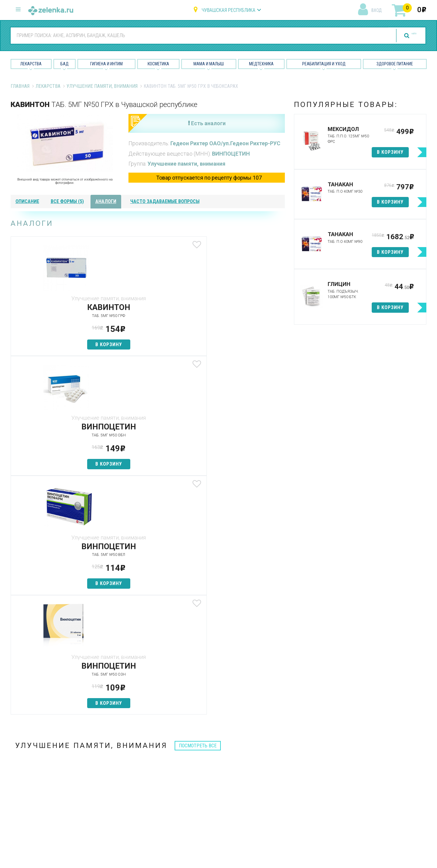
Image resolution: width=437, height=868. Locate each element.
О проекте (270, 751)
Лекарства (31, 64)
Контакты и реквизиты (283, 783)
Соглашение (272, 804)
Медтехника (261, 64)
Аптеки (124, 751)
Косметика (158, 64)
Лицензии (269, 772)
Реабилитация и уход (324, 64)
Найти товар (131, 772)
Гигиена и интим (205, 772)
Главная (20, 86)
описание (27, 201)
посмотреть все (198, 507)
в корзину (56, 344)
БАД (65, 64)
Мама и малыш (209, 64)
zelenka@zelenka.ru (32, 786)
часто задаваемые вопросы (165, 201)
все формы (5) (67, 201)
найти (402, 36)
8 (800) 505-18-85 (47, 750)
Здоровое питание (395, 64)
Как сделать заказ (138, 794)
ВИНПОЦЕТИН (231, 154)
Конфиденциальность (283, 815)
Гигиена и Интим (106, 64)
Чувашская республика (229, 10)
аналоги (106, 201)
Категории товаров (139, 762)
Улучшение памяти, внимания (102, 86)
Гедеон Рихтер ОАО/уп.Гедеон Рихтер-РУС (225, 143)
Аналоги (126, 783)
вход (376, 10)
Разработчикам (276, 794)
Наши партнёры (276, 762)
